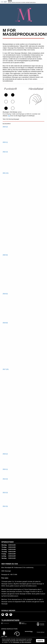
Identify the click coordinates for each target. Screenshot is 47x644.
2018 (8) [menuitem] (5, 323)
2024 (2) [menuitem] (5, 127)
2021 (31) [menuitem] (6, 173)
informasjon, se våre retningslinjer (22, 642)
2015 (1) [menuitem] (5, 469)
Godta (40, 641)
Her (9, 116)
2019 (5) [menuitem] (5, 294)
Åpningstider (7, 542)
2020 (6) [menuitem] (5, 255)
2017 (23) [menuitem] (6, 369)
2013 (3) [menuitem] (5, 493)
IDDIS (27, 2)
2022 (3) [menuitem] (5, 152)
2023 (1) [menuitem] (5, 142)
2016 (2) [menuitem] (5, 454)
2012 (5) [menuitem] (5, 506)
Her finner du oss (10, 564)
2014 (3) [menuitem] (5, 479)
